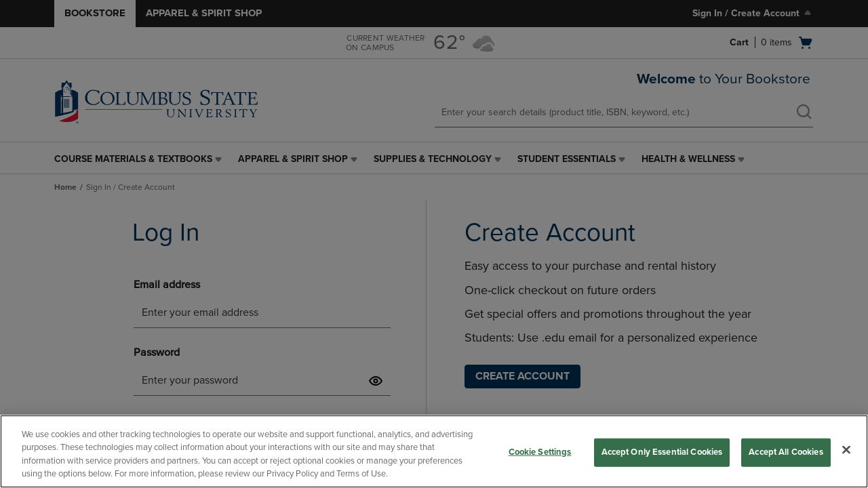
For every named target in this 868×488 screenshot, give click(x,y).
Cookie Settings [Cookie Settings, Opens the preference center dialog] (540, 452)
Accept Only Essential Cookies (662, 452)
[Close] (846, 449)
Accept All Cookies (786, 452)
